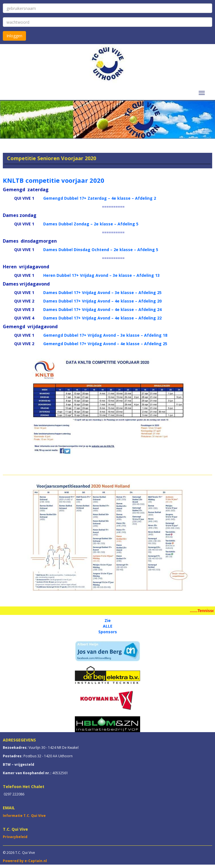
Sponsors (108, 632)
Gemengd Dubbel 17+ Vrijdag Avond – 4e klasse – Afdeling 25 (105, 344)
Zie (108, 620)
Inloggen (14, 36)
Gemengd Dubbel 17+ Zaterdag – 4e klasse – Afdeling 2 (100, 198)
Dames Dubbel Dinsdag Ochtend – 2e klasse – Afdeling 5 (101, 250)
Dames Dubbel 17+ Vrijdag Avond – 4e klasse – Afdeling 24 (102, 309)
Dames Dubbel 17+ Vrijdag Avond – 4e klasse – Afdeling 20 (102, 301)
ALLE (108, 626)
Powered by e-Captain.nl (25, 861)
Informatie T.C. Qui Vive (24, 816)
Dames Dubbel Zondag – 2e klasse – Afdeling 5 (91, 224)
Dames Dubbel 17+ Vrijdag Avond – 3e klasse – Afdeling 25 (102, 292)
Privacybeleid (15, 837)
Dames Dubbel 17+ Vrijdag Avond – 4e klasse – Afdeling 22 (102, 318)
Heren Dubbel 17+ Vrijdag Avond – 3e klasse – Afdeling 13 (101, 275)
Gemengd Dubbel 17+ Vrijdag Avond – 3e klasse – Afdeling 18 (105, 335)
